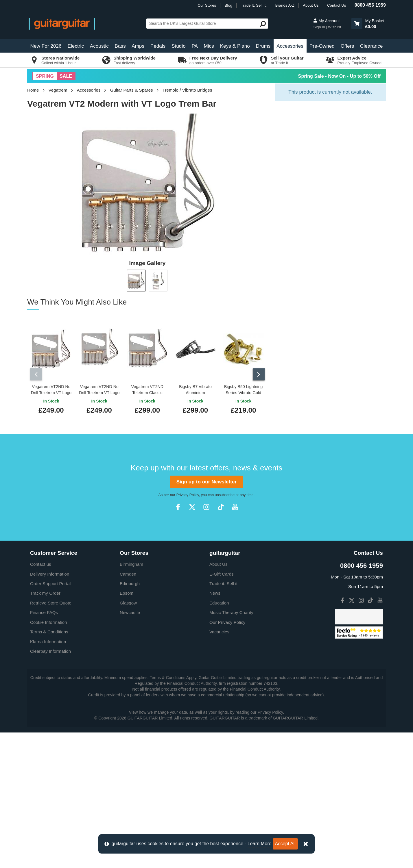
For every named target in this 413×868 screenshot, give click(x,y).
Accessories (290, 46)
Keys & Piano (235, 46)
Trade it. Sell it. (224, 582)
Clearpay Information (50, 650)
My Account (326, 21)
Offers (347, 46)
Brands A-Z (285, 5)
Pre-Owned (322, 46)
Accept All (285, 844)
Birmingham (131, 563)
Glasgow (128, 601)
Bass (120, 46)
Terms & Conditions (49, 630)
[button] (357, 24)
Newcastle (130, 611)
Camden (128, 573)
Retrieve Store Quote (51, 601)
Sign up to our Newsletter (207, 480)
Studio (179, 46)
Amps (138, 46)
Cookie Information (49, 621)
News (215, 592)
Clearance (371, 46)
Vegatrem (58, 90)
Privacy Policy (188, 494)
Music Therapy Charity (231, 611)
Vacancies (219, 630)
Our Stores (207, 5)
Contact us (41, 563)
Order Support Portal (50, 582)
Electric (76, 46)
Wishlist (335, 27)
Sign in (320, 27)
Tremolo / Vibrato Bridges (187, 90)
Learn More (260, 844)
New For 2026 (46, 46)
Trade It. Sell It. (254, 5)
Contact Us (337, 5)
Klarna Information (48, 640)
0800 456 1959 (370, 5)
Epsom (127, 592)
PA (195, 46)
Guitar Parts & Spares (132, 90)
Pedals (158, 46)
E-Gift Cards (222, 573)
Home (33, 90)
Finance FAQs (44, 611)
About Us (311, 5)
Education (219, 601)
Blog (228, 5)
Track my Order (45, 592)
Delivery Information (50, 573)
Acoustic (99, 46)
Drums (263, 46)
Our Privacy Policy (227, 621)
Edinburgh (130, 582)
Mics (209, 46)
